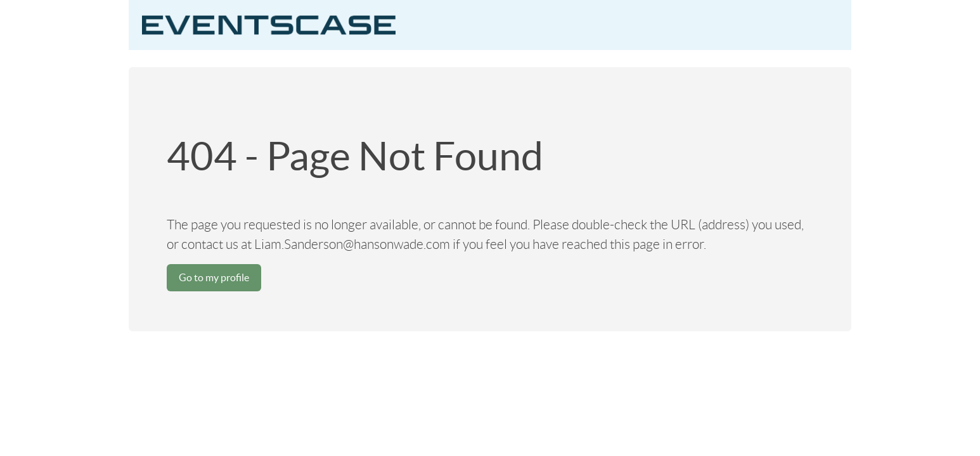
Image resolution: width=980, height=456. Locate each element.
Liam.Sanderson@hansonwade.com (352, 244)
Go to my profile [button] (214, 277)
